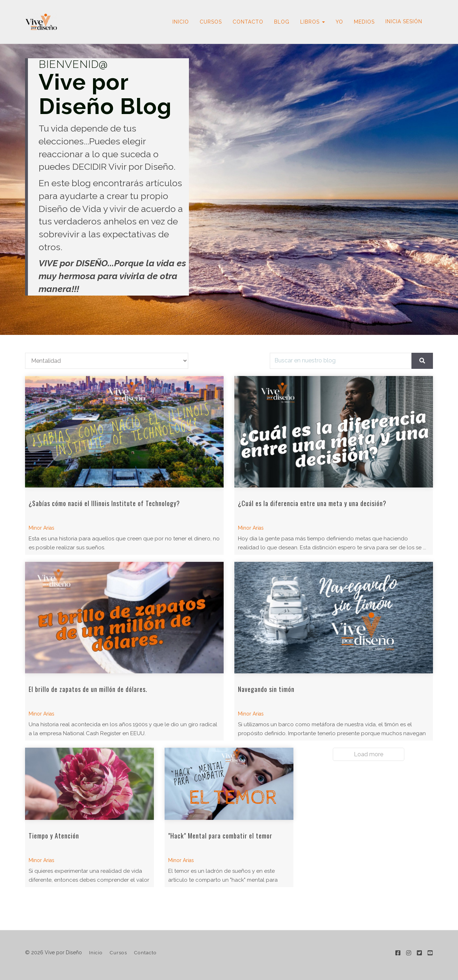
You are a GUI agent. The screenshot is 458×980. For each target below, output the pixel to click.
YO (339, 22)
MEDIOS (364, 22)
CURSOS (211, 22)
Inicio (96, 952)
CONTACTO (248, 22)
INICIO (181, 22)
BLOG (282, 22)
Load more (369, 754)
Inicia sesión (404, 21)
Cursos (118, 952)
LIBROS (313, 22)
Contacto (145, 952)
